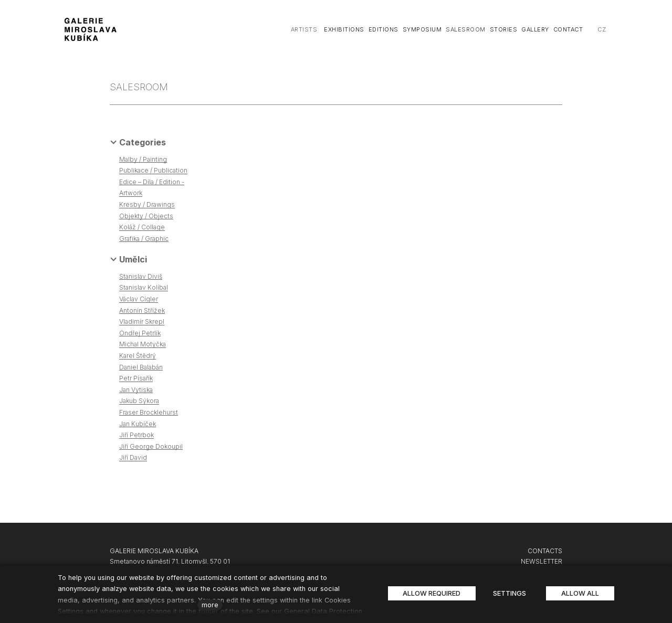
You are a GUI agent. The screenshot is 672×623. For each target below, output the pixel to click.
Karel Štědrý (138, 356)
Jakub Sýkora (139, 401)
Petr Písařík (136, 378)
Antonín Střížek (142, 310)
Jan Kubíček (138, 424)
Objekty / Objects (146, 216)
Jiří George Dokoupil (151, 446)
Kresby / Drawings (147, 204)
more (210, 605)
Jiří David (133, 457)
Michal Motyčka (143, 344)
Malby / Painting (143, 159)
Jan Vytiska (136, 390)
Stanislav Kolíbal (144, 287)
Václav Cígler (139, 299)
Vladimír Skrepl (142, 321)
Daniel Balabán (141, 367)
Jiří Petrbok (136, 435)
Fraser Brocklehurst (149, 412)
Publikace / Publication (153, 170)
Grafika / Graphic (144, 239)
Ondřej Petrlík (140, 333)
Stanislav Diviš (141, 276)
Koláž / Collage (142, 227)
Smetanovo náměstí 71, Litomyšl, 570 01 (170, 561)
